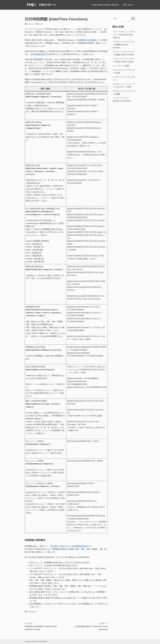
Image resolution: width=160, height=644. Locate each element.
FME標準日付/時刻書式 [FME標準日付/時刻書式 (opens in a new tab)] (87, 40)
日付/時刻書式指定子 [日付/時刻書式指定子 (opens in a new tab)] (39, 54)
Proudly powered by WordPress (36, 641)
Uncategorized (32, 612)
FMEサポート (48, 5)
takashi (40, 24)
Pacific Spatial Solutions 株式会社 (105, 5)
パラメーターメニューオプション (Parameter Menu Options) (124, 35)
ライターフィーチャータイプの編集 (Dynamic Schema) (124, 45)
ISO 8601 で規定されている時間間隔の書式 (68, 546)
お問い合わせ (128, 5)
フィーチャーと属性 (121, 66)
